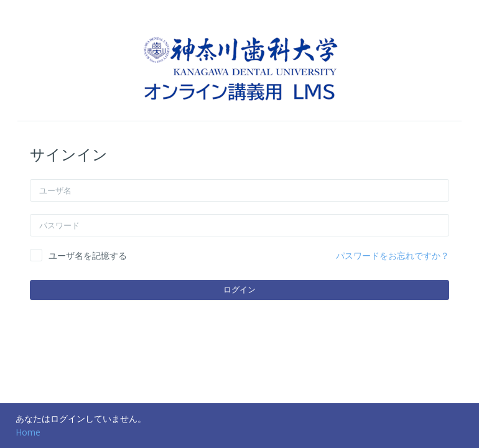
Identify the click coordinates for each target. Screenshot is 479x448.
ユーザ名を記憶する (88, 255)
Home (28, 432)
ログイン (240, 289)
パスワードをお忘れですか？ (393, 255)
